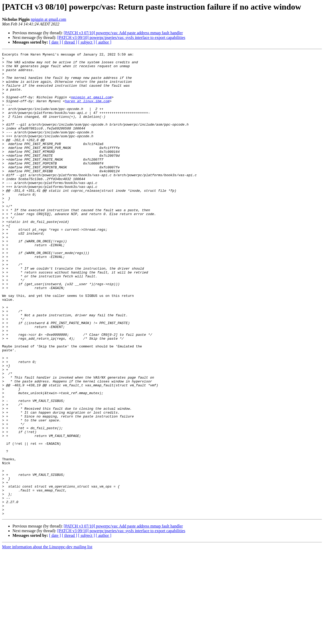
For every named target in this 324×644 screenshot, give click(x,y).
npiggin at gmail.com (48, 19)
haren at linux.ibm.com (87, 111)
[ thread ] (70, 42)
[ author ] (104, 42)
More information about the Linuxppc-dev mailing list (47, 639)
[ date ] (55, 42)
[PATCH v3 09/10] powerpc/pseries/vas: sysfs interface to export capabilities (121, 37)
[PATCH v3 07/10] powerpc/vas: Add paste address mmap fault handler (123, 33)
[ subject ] (87, 42)
